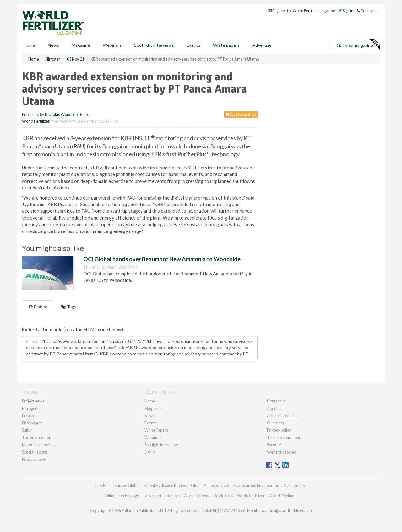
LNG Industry (293, 485)
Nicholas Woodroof (62, 114)
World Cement (196, 496)
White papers (226, 45)
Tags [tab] (69, 307)
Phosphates (32, 423)
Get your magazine (358, 45)
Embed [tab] (38, 307)
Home (29, 45)
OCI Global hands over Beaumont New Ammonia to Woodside (162, 259)
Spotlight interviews (154, 45)
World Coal (223, 496)
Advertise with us (282, 416)
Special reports (35, 452)
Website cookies (281, 452)
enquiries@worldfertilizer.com (285, 510)
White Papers (156, 430)
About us (275, 408)
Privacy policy (279, 430)
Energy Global (127, 485)
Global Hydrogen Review (165, 485)
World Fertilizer (36, 121)
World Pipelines (282, 496)
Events (193, 45)
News (149, 416)
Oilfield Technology (122, 496)
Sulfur (27, 430)
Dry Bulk (103, 485)
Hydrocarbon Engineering (255, 485)
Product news (34, 459)
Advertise (262, 45)
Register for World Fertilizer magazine (301, 11)
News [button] (53, 45)
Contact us (368, 11)
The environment (37, 437)
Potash (28, 416)
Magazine (81, 45)
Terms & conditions (284, 437)
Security (274, 445)
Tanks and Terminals (161, 496)
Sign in (346, 11)
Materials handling (38, 445)
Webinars (112, 45)
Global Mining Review (210, 485)
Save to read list (241, 114)
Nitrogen (30, 408)
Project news (33, 401)
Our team (275, 423)
